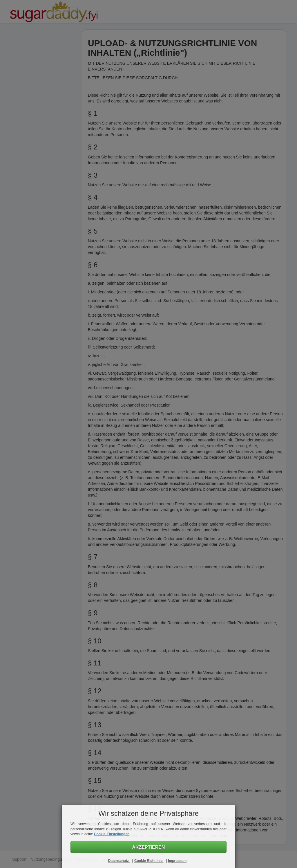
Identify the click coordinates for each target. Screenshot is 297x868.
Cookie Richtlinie (149, 861)
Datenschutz (119, 861)
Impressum (177, 861)
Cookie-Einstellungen (112, 834)
